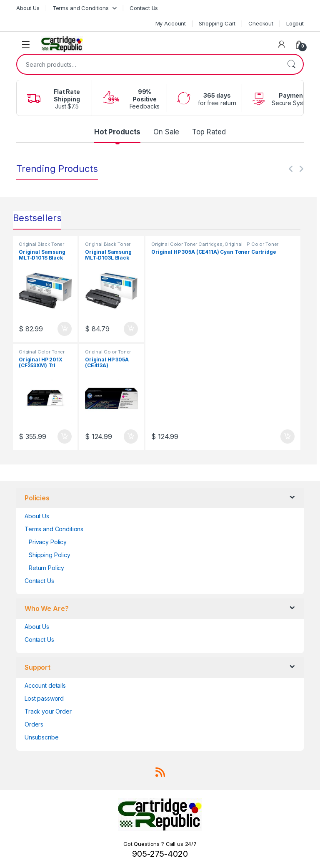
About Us (28, 8)
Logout (295, 23)
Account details (45, 685)
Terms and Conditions (81, 8)
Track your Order (48, 711)
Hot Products (117, 132)
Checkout (261, 23)
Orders (34, 724)
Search (291, 64)
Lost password (44, 698)
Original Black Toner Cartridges (41, 247)
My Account (171, 23)
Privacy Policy (48, 542)
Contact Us (144, 8)
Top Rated (209, 132)
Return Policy (46, 568)
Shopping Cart (217, 23)
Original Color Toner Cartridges (42, 354)
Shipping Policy (50, 555)
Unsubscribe (41, 737)
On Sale (166, 132)
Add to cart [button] (65, 329)
